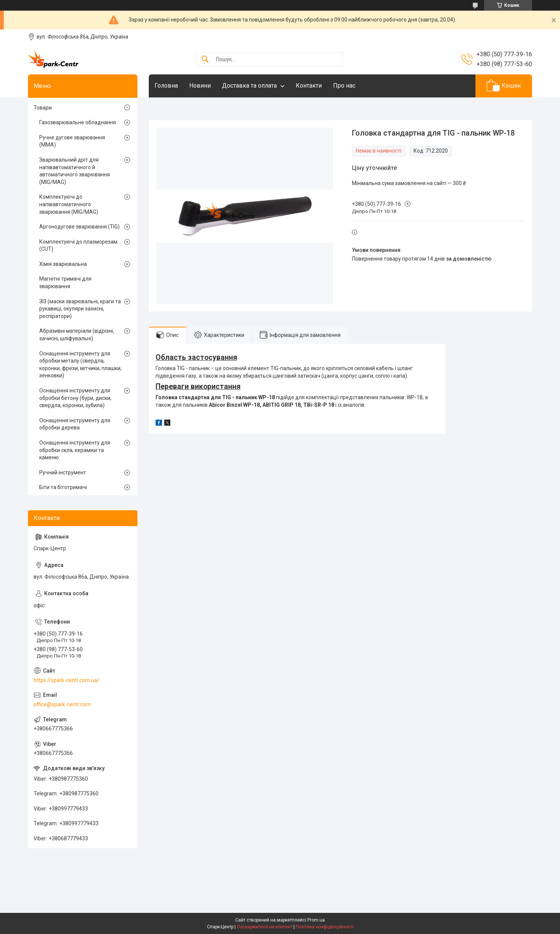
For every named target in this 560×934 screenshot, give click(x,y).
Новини (200, 86)
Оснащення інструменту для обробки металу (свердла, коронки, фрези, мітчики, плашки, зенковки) (80, 365)
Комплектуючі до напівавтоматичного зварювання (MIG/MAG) (69, 204)
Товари (43, 108)
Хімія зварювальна (63, 264)
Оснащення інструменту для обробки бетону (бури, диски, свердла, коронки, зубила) (75, 398)
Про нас (344, 86)
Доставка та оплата (249, 86)
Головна (166, 86)
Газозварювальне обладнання (78, 122)
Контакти (309, 86)
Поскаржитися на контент (265, 927)
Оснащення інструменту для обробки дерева (75, 424)
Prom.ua (316, 920)
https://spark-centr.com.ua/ (66, 680)
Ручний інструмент (63, 472)
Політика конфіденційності (325, 927)
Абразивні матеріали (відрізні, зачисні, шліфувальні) (77, 335)
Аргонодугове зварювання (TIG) (79, 227)
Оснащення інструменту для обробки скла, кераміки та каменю (75, 450)
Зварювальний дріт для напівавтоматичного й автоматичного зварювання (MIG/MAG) (75, 171)
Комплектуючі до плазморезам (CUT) (78, 245)
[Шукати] (205, 59)
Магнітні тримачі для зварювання (65, 283)
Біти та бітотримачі (63, 487)
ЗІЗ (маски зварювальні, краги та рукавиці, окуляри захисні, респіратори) (80, 309)
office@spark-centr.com (62, 704)
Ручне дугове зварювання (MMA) (72, 141)
